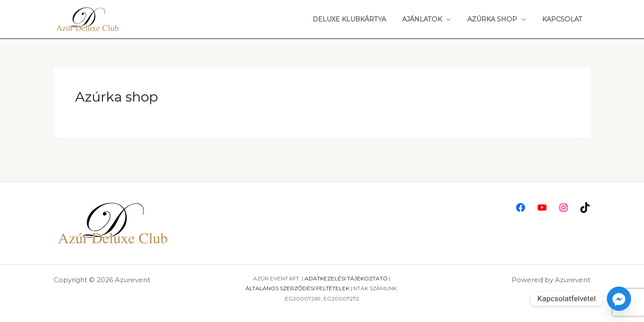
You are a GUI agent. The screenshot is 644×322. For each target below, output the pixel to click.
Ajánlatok (430, 19)
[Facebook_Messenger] (619, 299)
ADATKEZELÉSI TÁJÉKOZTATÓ (346, 278)
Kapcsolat (564, 19)
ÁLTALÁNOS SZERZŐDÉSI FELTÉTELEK (297, 288)
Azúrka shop (497, 19)
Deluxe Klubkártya (361, 19)
